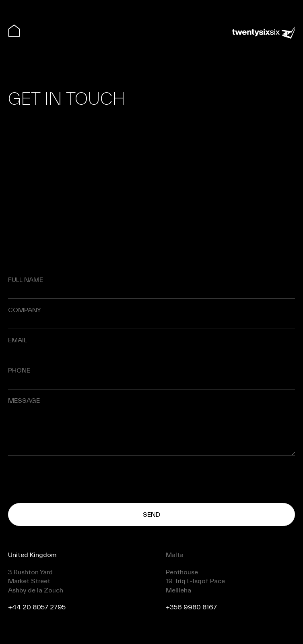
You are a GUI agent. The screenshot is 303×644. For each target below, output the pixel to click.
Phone (19, 370)
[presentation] (69, 479)
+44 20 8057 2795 (37, 607)
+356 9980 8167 (191, 607)
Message (24, 401)
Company (25, 310)
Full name (26, 280)
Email (18, 340)
